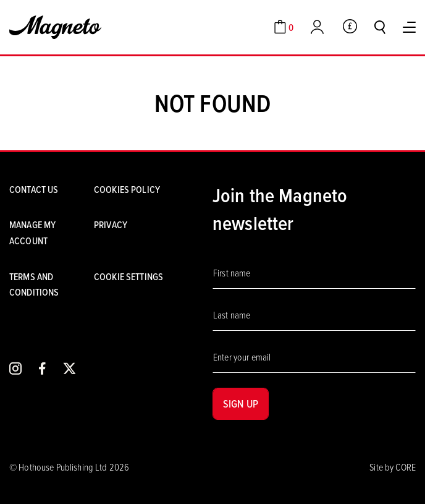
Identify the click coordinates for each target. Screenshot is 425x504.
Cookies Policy (127, 189)
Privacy (111, 224)
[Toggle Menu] (409, 27)
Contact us (34, 189)
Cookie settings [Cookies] (128, 276)
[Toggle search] (380, 27)
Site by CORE (393, 467)
